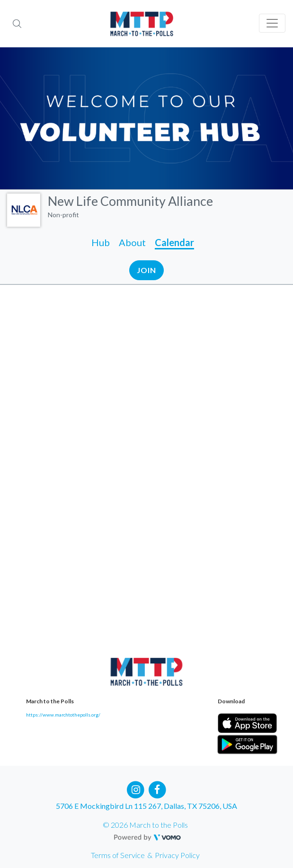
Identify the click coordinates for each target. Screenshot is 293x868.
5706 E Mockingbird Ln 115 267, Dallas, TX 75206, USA (146, 806)
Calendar (174, 242)
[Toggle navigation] (272, 23)
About (132, 242)
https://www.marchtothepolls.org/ (63, 715)
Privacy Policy (177, 855)
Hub (101, 242)
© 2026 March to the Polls (145, 825)
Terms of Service (118, 855)
